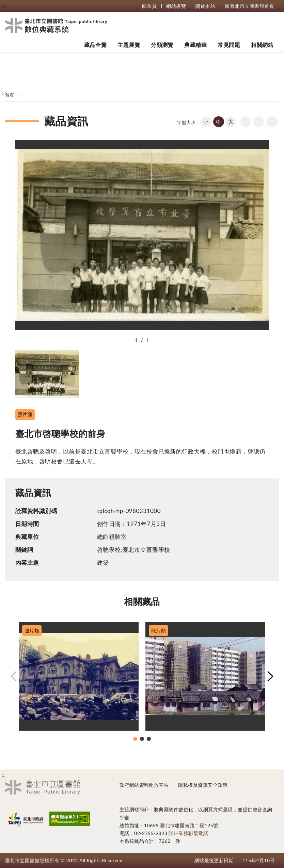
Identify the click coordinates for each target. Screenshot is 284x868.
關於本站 (205, 6)
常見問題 (229, 45)
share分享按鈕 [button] (272, 122)
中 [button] (218, 122)
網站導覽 (176, 6)
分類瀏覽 (162, 45)
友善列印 (259, 122)
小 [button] (206, 122)
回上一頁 (246, 122)
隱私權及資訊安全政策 (203, 785)
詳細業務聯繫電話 (188, 833)
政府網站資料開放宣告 (144, 785)
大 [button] (231, 122)
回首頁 (149, 6)
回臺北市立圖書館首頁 (249, 6)
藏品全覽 (95, 45)
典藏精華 (195, 45)
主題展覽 (129, 45)
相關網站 (262, 45)
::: (4, 6)
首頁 (10, 95)
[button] (14, 676)
